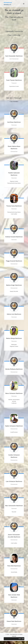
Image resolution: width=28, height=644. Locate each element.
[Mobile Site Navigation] (24, 4)
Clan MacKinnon (8, 3)
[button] (20, 639)
